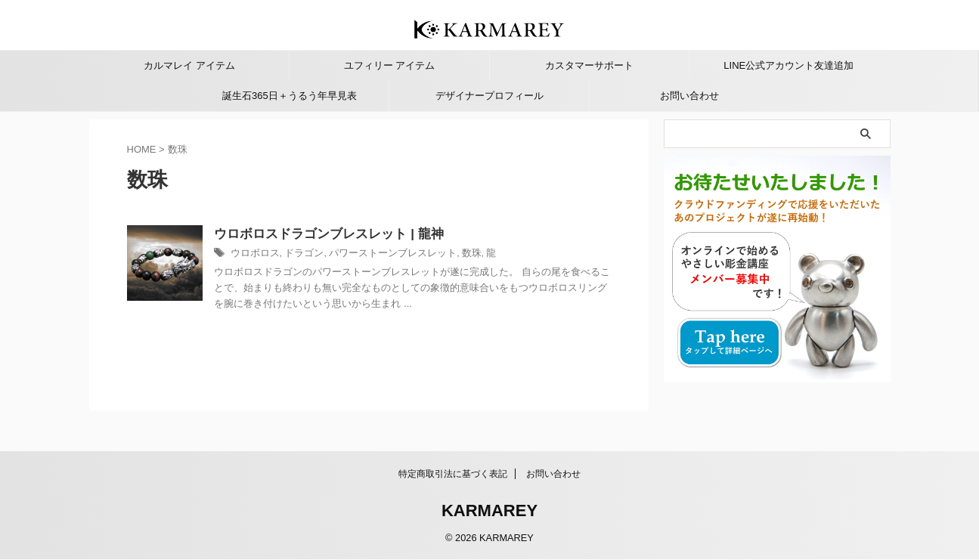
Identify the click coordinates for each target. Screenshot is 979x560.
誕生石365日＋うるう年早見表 (290, 96)
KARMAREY (489, 511)
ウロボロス (290, 255)
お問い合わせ (689, 96)
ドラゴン (336, 255)
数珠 (491, 255)
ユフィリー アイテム (390, 65)
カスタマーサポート (589, 65)
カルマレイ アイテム (189, 65)
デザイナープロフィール (489, 96)
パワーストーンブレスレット (418, 255)
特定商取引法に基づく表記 (453, 475)
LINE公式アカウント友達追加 (788, 65)
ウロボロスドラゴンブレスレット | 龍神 (359, 235)
